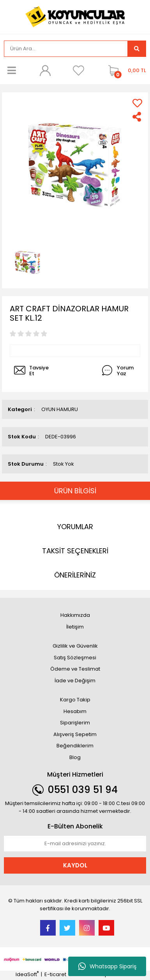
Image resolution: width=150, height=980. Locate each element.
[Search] (66, 49)
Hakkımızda (75, 615)
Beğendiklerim (75, 746)
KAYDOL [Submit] (75, 865)
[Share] (137, 117)
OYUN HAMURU (60, 409)
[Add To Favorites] (137, 103)
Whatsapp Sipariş (107, 966)
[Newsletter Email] (75, 844)
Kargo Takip (75, 700)
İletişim (75, 627)
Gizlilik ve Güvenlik (75, 646)
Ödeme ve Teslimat (75, 669)
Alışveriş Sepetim (75, 734)
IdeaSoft (27, 974)
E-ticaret (55, 974)
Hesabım (75, 711)
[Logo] (75, 16)
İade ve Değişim (75, 681)
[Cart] (125, 71)
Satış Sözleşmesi (75, 658)
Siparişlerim (75, 723)
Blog (75, 757)
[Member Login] (45, 71)
